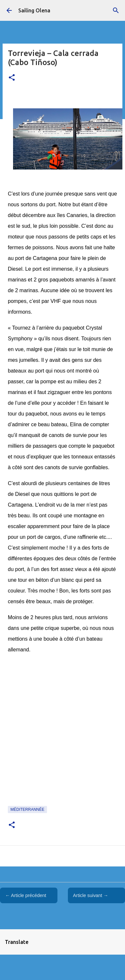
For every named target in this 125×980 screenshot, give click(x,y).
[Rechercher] (116, 10)
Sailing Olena (34, 10)
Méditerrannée (27, 810)
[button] (12, 78)
